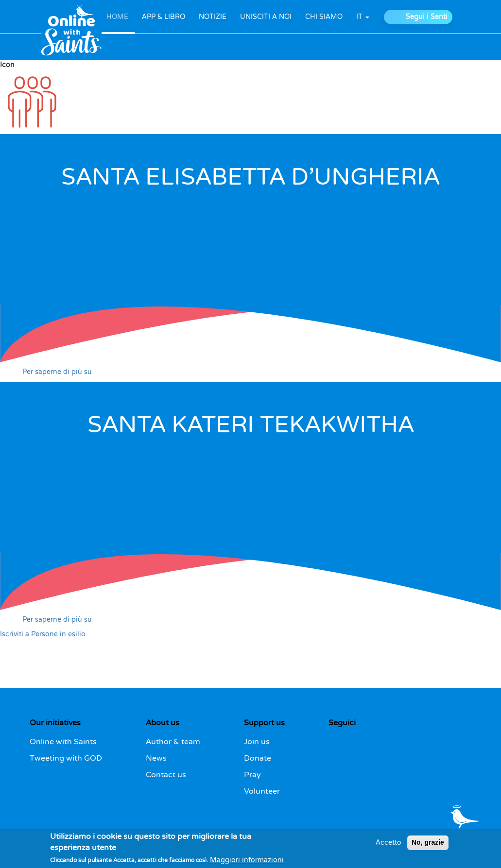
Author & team (173, 742)
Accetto (389, 842)
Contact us (166, 775)
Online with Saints (63, 742)
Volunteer (262, 791)
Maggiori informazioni (247, 860)
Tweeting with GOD (66, 758)
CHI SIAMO (324, 17)
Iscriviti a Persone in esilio (43, 634)
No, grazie (428, 842)
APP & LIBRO (164, 17)
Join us (257, 742)
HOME (117, 17)
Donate (258, 758)
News (156, 758)
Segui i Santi (427, 17)
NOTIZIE (213, 17)
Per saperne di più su (57, 372)
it (363, 17)
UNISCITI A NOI (266, 17)
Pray (252, 775)
